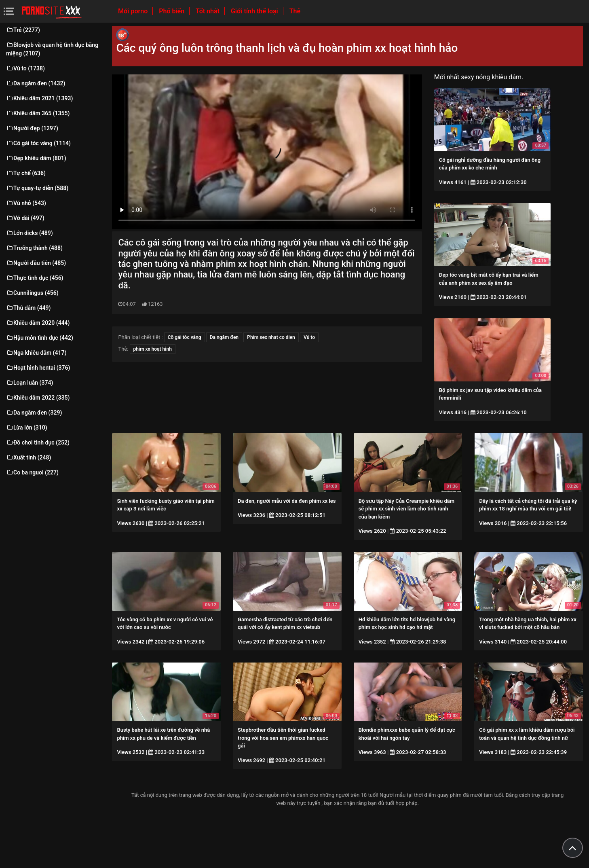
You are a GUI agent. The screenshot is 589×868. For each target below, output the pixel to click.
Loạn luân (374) (30, 383)
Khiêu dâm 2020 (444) (38, 323)
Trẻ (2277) (23, 30)
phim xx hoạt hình (153, 349)
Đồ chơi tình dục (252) (38, 442)
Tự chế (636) (26, 173)
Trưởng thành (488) (34, 248)
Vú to (309, 337)
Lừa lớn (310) (27, 428)
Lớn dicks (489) (30, 233)
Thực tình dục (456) (35, 278)
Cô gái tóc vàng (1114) (38, 143)
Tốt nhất (208, 11)
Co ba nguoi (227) (32, 472)
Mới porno (134, 11)
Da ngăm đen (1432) (36, 83)
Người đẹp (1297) (32, 128)
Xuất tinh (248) (28, 457)
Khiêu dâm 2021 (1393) (39, 98)
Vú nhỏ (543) (26, 203)
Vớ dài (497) (25, 218)
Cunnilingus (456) (32, 293)
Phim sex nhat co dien (271, 337)
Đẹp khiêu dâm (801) (36, 158)
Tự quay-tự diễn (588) (37, 188)
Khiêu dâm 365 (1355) (38, 113)
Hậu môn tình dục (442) (40, 338)
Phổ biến (172, 11)
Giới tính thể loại (255, 11)
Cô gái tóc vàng (185, 337)
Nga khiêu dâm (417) (36, 353)
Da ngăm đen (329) (34, 413)
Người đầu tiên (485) (36, 263)
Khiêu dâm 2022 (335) (38, 398)
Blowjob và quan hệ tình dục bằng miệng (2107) (52, 49)
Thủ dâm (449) (28, 308)
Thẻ (295, 11)
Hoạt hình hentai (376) (38, 368)
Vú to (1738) (25, 68)
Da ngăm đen (224, 337)
